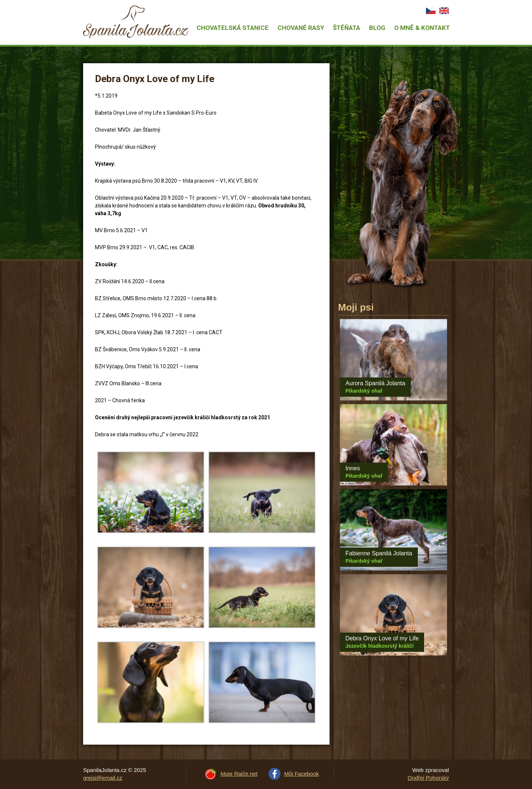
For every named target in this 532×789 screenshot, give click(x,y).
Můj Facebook (301, 774)
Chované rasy (301, 28)
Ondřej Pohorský (428, 778)
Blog (377, 28)
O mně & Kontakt (422, 28)
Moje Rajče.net (239, 774)
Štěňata (347, 28)
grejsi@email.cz (103, 778)
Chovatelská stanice (233, 28)
